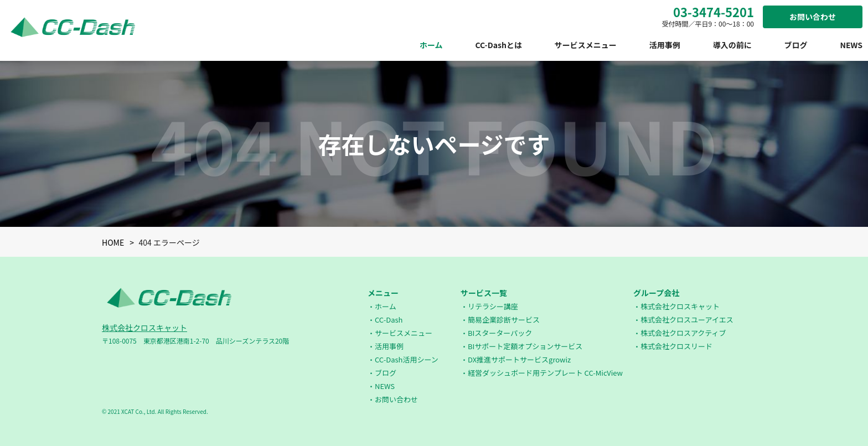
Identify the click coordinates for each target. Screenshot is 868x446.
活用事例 (665, 45)
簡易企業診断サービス (504, 320)
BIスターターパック (500, 333)
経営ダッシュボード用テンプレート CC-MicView (545, 373)
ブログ (796, 45)
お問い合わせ (813, 17)
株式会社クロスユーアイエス (687, 320)
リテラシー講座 (493, 306)
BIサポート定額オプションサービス (525, 346)
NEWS (851, 45)
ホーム (431, 45)
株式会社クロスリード (676, 346)
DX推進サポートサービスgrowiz (519, 359)
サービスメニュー (586, 45)
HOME (113, 242)
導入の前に (732, 45)
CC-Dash (389, 320)
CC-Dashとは (498, 45)
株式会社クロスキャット (144, 328)
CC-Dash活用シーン (407, 359)
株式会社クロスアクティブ (683, 333)
